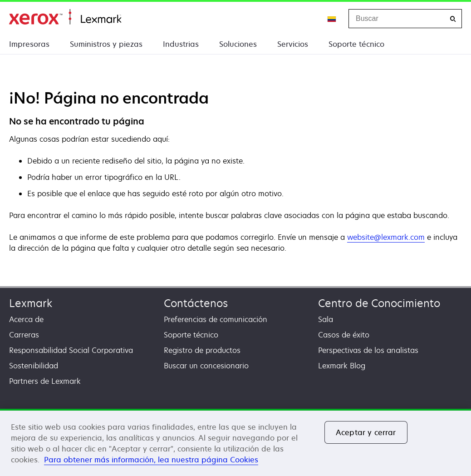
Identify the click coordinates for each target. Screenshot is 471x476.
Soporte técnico (356, 44)
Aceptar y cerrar (366, 432)
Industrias (181, 44)
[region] (235, 442)
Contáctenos (196, 303)
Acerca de (26, 319)
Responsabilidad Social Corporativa (71, 350)
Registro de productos (202, 350)
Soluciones (238, 44)
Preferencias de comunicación (216, 319)
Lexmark (31, 303)
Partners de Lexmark (45, 381)
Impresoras (29, 44)
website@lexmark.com (386, 237)
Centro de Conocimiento (379, 303)
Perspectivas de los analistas (368, 350)
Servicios (293, 44)
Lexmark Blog (342, 366)
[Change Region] (332, 19)
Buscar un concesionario (206, 366)
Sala (326, 319)
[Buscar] (453, 19)
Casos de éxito (344, 335)
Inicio (65, 17)
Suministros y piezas (106, 44)
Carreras (24, 335)
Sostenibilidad (34, 366)
